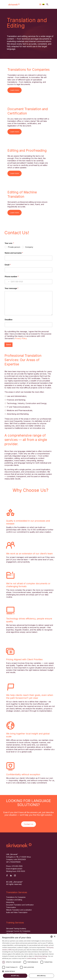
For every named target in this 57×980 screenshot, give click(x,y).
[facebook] (7, 875)
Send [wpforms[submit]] (8, 345)
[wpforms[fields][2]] (28, 258)
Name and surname (14, 253)
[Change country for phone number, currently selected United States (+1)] (7, 282)
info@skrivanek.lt (16, 869)
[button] (47, 4)
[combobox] (52, 937)
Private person (14, 247)
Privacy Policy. (21, 338)
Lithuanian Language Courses (17, 934)
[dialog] (28, 957)
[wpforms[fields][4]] (28, 270)
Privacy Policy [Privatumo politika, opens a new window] (41, 958)
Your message (12, 288)
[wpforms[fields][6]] (28, 303)
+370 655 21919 (17, 866)
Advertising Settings (41, 956)
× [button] (55, 937)
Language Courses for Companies (18, 931)
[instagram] (15, 875)
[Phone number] (28, 282)
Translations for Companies (16, 897)
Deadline (9, 320)
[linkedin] (11, 875)
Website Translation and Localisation (19, 910)
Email (8, 265)
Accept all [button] (15, 976)
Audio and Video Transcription (17, 912)
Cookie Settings (31, 958)
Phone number (12, 277)
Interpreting (10, 902)
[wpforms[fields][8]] (28, 325)
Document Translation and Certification (20, 905)
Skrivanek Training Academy (16, 929)
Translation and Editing (14, 900)
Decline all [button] (41, 976)
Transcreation (11, 907)
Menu (40, 4)
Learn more (15, 90)
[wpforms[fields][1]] (6, 247)
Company (29, 247)
